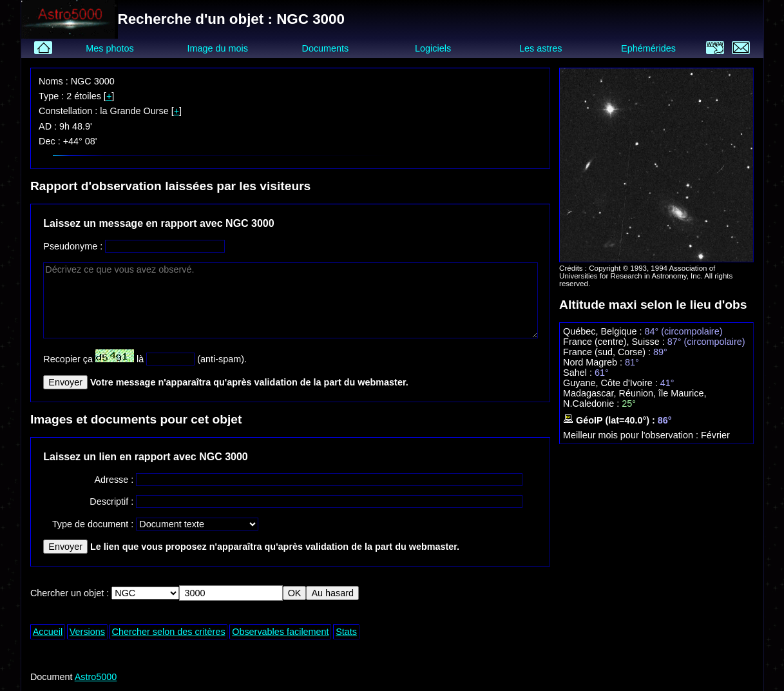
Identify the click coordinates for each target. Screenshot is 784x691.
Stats (346, 632)
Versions (87, 632)
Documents (326, 48)
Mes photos (110, 48)
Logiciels (433, 48)
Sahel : (579, 373)
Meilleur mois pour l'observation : (632, 435)
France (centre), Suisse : (615, 342)
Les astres (540, 48)
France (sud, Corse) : (608, 352)
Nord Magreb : (594, 362)
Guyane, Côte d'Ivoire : (612, 383)
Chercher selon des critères (169, 632)
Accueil (48, 632)
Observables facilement (280, 632)
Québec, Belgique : (604, 331)
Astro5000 (96, 677)
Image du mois (218, 48)
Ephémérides (648, 48)
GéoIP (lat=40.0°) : (610, 420)
